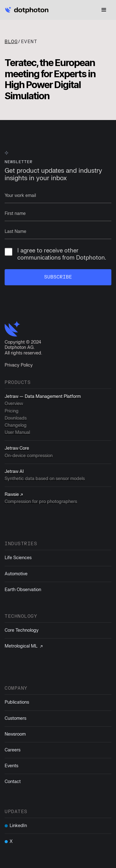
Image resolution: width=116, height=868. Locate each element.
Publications (17, 702)
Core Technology (22, 630)
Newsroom (15, 734)
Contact (13, 782)
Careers (13, 750)
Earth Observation (23, 590)
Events (11, 766)
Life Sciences (18, 558)
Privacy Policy (19, 365)
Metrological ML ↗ (24, 646)
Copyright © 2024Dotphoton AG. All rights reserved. (23, 348)
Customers (15, 718)
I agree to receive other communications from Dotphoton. (55, 254)
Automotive (16, 574)
